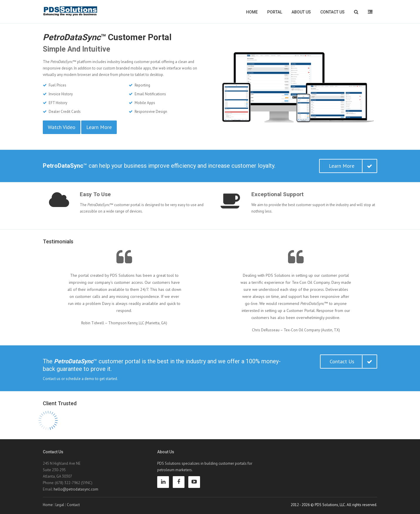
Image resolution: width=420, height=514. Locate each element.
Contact (73, 505)
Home (252, 12)
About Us (301, 12)
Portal (275, 12)
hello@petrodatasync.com (76, 489)
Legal (60, 505)
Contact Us (332, 12)
